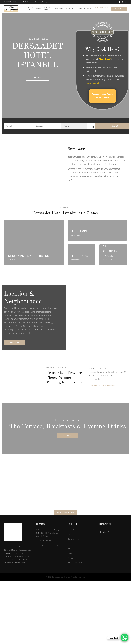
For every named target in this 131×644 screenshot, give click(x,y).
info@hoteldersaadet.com (47, 545)
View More (68, 436)
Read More (15, 342)
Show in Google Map (65, 512)
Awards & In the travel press (103, 386)
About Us (38, 77)
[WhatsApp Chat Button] (124, 637)
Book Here (119, 9)
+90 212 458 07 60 (12, 2)
